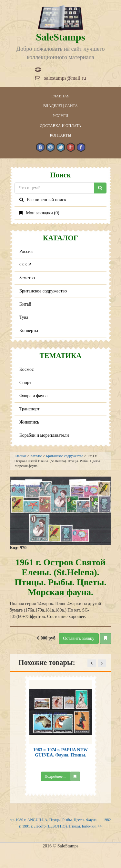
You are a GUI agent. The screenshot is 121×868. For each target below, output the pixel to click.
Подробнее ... (55, 776)
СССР (25, 265)
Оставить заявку (79, 638)
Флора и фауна (33, 396)
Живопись (29, 422)
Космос (27, 369)
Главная (60, 96)
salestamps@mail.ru (61, 78)
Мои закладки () (39, 213)
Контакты (60, 135)
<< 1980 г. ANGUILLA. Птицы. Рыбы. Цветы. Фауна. (54, 820)
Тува (24, 317)
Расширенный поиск (43, 200)
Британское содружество (43, 291)
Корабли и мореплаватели (44, 435)
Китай (25, 304)
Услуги (60, 116)
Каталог (36, 456)
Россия (26, 251)
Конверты (29, 331)
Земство (27, 278)
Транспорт (29, 409)
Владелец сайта (60, 106)
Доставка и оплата (60, 126)
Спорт (25, 383)
